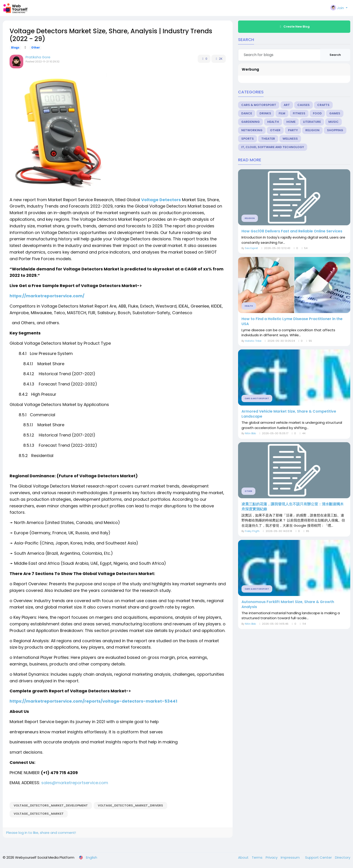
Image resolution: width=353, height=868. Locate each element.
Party (293, 130)
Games (335, 113)
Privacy (272, 857)
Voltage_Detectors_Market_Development (51, 805)
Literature (312, 122)
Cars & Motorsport (259, 105)
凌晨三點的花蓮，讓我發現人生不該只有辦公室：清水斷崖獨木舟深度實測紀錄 (293, 507)
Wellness (290, 139)
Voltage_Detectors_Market (39, 814)
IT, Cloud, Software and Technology (273, 147)
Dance (247, 113)
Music (334, 122)
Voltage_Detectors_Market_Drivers (130, 805)
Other (36, 48)
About (244, 857)
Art (287, 105)
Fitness (299, 113)
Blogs (15, 48)
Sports (248, 139)
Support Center (319, 857)
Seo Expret (251, 248)
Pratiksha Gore (38, 57)
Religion (312, 130)
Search (335, 55)
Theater (268, 139)
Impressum (291, 857)
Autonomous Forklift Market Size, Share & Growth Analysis (288, 604)
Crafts (323, 105)
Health (273, 122)
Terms (258, 857)
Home (291, 122)
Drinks (265, 113)
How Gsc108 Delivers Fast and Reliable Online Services (292, 231)
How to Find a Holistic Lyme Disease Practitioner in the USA (292, 321)
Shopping (335, 130)
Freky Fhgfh (252, 531)
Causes (304, 105)
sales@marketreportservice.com (75, 783)
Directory (343, 857)
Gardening (250, 122)
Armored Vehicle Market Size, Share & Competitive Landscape (289, 414)
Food (317, 113)
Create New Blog (294, 27)
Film (282, 113)
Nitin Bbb (250, 433)
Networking (252, 130)
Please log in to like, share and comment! (41, 833)
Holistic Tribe (253, 341)
